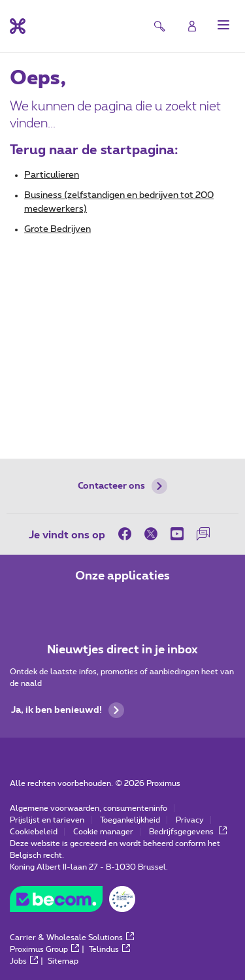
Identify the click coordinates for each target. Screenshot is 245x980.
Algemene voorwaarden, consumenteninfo (89, 808)
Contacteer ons (122, 486)
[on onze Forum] (203, 534)
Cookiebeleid (34, 832)
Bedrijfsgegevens (188, 832)
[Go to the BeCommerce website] (73, 902)
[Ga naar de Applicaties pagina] (86, 604)
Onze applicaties (122, 576)
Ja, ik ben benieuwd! (68, 710)
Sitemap (63, 961)
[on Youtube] (177, 534)
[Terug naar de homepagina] (18, 26)
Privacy (190, 820)
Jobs (24, 961)
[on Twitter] (151, 534)
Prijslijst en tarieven (47, 820)
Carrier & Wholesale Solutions (72, 938)
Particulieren (52, 175)
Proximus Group (44, 949)
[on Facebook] (128, 534)
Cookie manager (103, 832)
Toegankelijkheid (130, 820)
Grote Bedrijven (57, 229)
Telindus (109, 949)
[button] (223, 25)
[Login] (192, 26)
